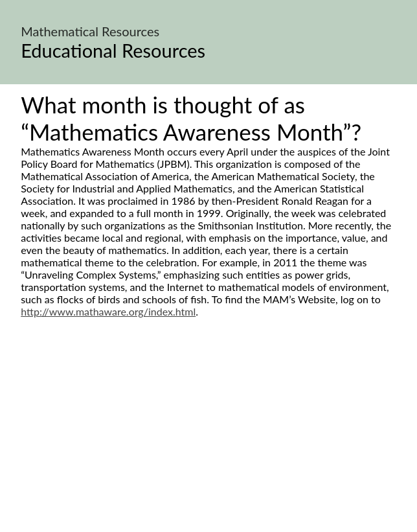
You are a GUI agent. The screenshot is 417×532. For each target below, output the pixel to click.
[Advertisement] (208, 439)
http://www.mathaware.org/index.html (108, 311)
